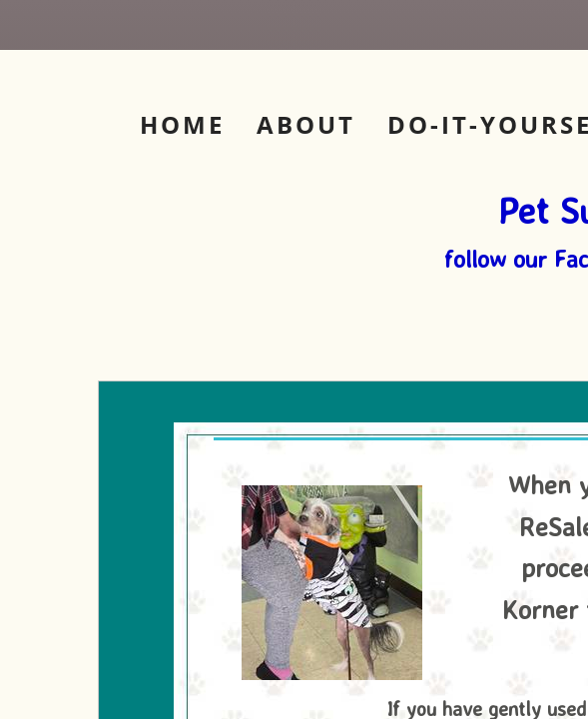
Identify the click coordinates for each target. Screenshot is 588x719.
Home (182, 124)
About (306, 124)
